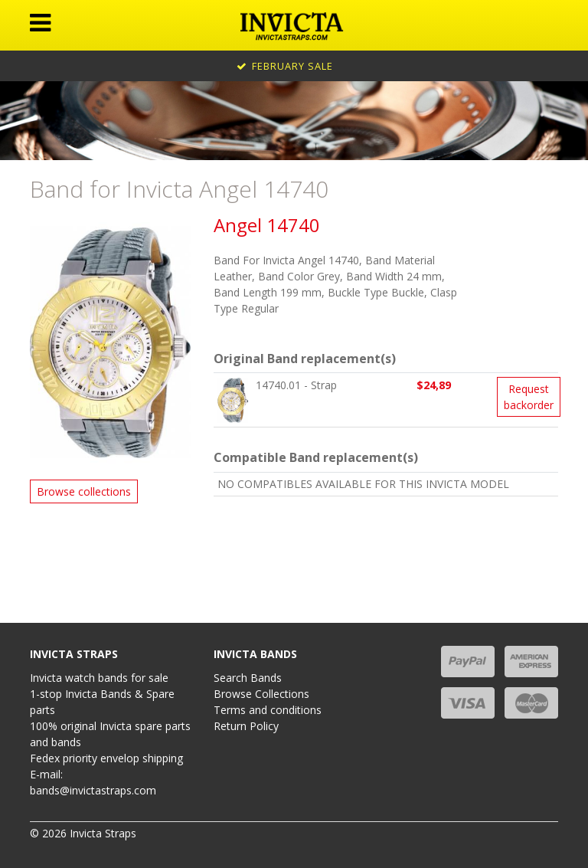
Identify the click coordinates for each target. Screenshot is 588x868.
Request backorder (529, 397)
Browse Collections (261, 694)
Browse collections (84, 491)
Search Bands (248, 678)
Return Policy (246, 726)
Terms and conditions (268, 710)
